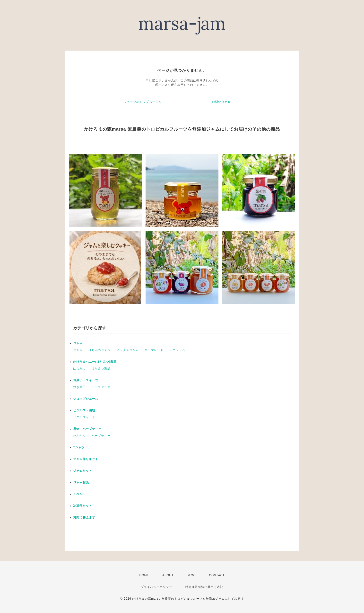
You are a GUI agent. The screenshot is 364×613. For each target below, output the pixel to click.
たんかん (79, 436)
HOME (144, 575)
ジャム (78, 343)
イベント (79, 494)
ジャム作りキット (86, 459)
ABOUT (168, 575)
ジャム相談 (81, 482)
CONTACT (217, 575)
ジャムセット (83, 471)
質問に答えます (84, 517)
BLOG (191, 575)
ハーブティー (101, 436)
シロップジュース (86, 399)
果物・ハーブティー (87, 429)
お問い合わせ (221, 102)
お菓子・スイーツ (86, 380)
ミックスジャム (128, 350)
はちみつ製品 (101, 369)
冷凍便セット (83, 506)
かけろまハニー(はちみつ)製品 (95, 362)
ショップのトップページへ (143, 102)
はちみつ (79, 369)
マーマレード (154, 350)
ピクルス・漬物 (84, 410)
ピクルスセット (84, 417)
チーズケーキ (101, 387)
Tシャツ (79, 447)
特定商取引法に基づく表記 (204, 587)
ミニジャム (177, 350)
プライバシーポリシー (156, 587)
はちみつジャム (100, 350)
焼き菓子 (79, 387)
